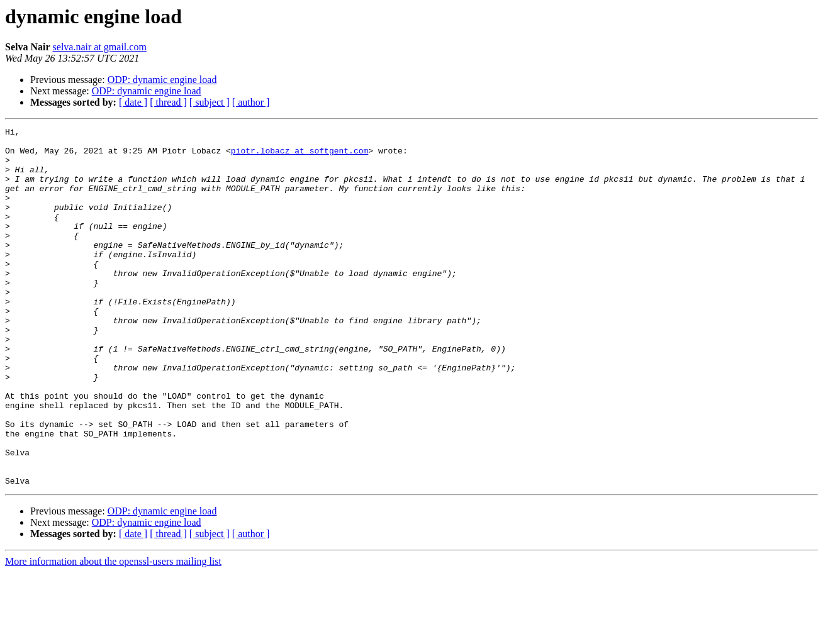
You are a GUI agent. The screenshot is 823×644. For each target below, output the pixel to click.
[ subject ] (210, 102)
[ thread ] (168, 102)
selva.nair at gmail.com (100, 47)
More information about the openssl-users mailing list (113, 633)
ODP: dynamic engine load (162, 80)
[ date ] (133, 102)
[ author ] (251, 102)
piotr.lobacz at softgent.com (300, 156)
